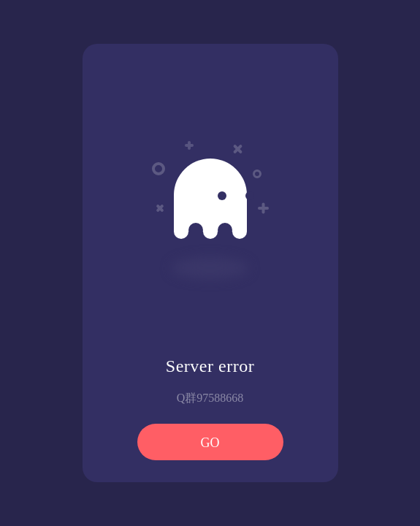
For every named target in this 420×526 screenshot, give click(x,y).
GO (210, 443)
